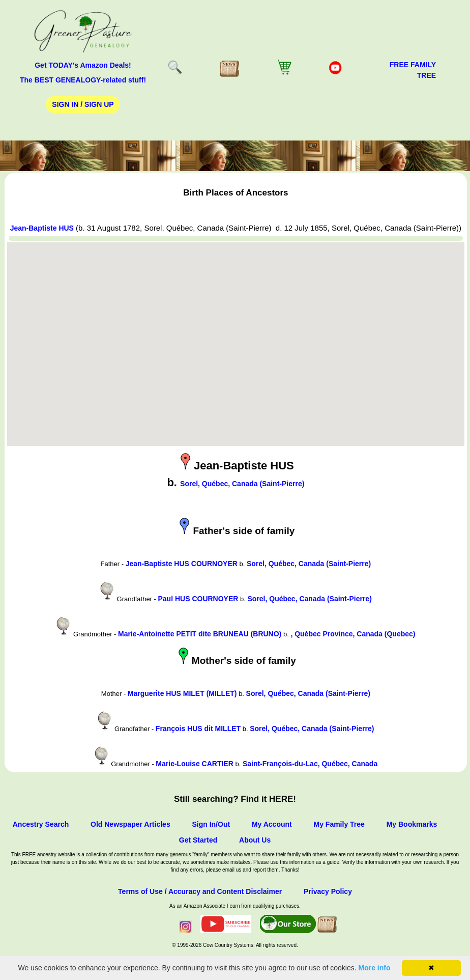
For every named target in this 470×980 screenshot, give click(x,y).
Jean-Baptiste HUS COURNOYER (182, 564)
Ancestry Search (41, 824)
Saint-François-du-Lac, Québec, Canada (310, 764)
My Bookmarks (412, 824)
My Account (272, 824)
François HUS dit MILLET (198, 729)
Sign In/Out (211, 824)
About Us (255, 840)
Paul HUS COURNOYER (198, 599)
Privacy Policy (328, 891)
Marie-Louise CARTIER (194, 764)
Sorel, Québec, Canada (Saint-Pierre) (242, 484)
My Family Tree (339, 824)
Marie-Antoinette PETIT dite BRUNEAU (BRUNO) (200, 634)
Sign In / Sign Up (83, 104)
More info (375, 968)
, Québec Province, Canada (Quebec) (353, 634)
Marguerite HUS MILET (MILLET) (182, 693)
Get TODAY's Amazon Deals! (83, 65)
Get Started (198, 840)
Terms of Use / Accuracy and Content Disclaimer (200, 891)
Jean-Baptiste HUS (42, 228)
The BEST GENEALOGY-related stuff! (83, 80)
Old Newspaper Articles (130, 824)
